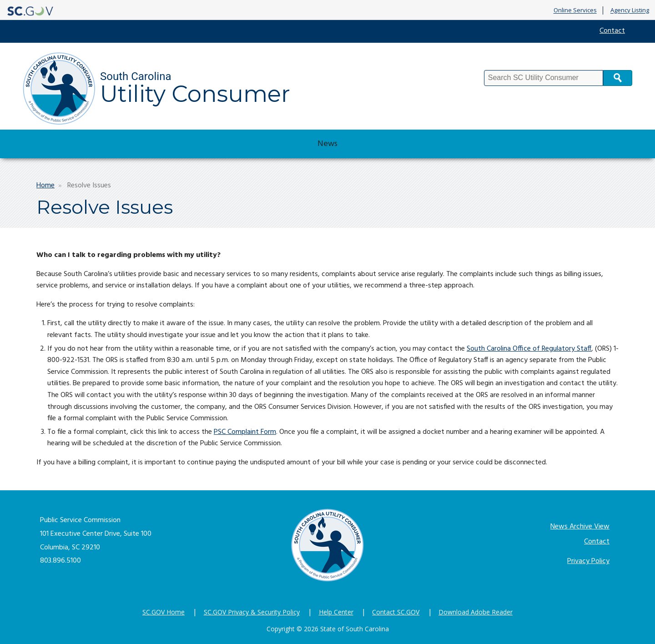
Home (45, 186)
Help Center (336, 612)
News (327, 144)
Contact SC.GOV (396, 612)
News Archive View (580, 527)
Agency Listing (630, 10)
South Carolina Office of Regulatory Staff (529, 349)
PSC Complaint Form (245, 432)
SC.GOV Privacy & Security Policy (252, 612)
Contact (612, 31)
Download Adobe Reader (476, 612)
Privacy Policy (588, 561)
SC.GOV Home (164, 612)
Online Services (575, 10)
